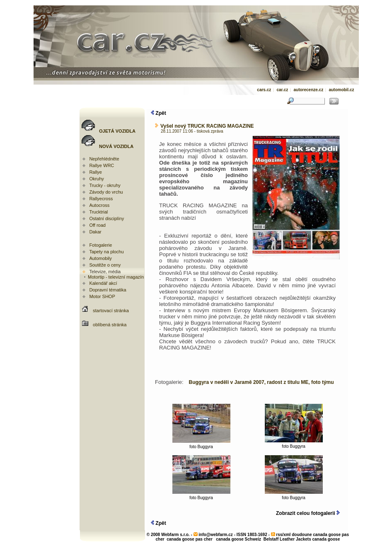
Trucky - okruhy (105, 185)
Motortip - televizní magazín (113, 277)
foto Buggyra (201, 445)
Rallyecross (101, 199)
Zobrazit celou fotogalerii (308, 513)
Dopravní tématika (108, 290)
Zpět (158, 113)
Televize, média (105, 272)
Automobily (100, 258)
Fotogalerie (100, 245)
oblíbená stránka (110, 325)
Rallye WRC (102, 165)
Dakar (95, 232)
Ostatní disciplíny (106, 218)
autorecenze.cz (308, 90)
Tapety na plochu (106, 252)
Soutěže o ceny (105, 265)
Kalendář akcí (103, 283)
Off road (97, 225)
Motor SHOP (102, 296)
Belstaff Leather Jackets (287, 539)
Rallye (96, 172)
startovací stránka (111, 311)
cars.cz (264, 90)
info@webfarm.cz (216, 535)
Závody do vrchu (106, 192)
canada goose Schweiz (238, 539)
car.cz (282, 90)
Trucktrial (98, 212)
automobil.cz (341, 90)
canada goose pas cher (190, 539)
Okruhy (96, 179)
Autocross (99, 205)
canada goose (326, 539)
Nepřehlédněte (104, 159)
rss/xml (283, 535)
